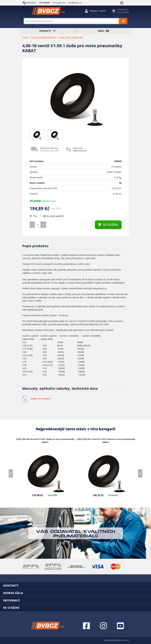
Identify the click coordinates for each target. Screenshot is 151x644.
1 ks (34, 216)
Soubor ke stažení (40, 399)
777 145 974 (44, 3)
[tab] (75, 585)
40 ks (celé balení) (52, 216)
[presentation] (11, 473)
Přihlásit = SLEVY (98, 11)
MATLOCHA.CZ (122, 640)
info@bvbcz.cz (75, 3)
